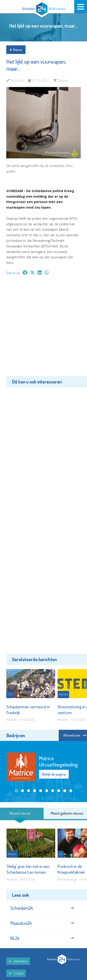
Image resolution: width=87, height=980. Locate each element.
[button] (16, 791)
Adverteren (18, 961)
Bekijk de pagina (54, 774)
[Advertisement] (43, 329)
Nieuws (16, 50)
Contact (16, 973)
